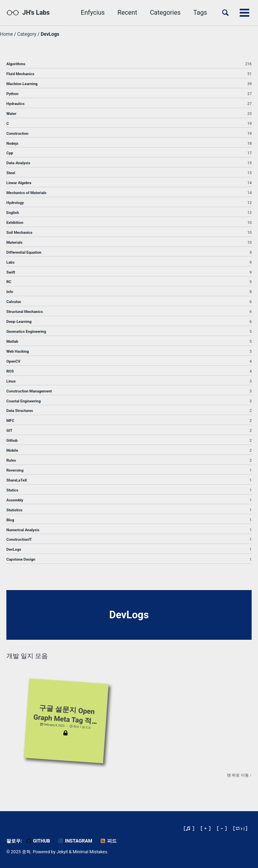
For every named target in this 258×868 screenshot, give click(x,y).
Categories (165, 13)
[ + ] (206, 828)
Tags (200, 13)
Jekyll (62, 852)
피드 (108, 841)
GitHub (38, 841)
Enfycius (93, 13)
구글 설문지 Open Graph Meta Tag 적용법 (66, 719)
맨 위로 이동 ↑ (239, 776)
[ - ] (222, 828)
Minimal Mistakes (90, 852)
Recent (127, 13)
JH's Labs (36, 13)
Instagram (75, 841)
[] (240, 828)
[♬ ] (189, 828)
